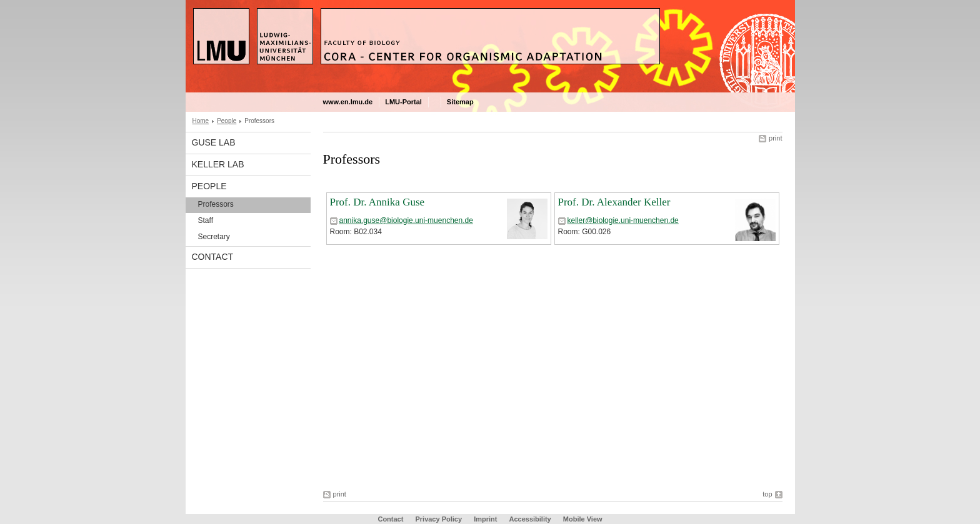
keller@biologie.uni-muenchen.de (623, 220)
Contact (213, 257)
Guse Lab (214, 142)
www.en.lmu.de (348, 102)
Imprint (485, 519)
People (227, 121)
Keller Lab (218, 164)
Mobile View (583, 519)
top (767, 494)
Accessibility (531, 519)
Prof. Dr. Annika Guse (377, 202)
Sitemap (460, 102)
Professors (216, 204)
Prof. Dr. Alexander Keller (614, 202)
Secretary (214, 237)
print (775, 138)
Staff (206, 220)
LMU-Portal (403, 102)
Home (201, 121)
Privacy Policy (438, 519)
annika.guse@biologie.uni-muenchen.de (406, 220)
